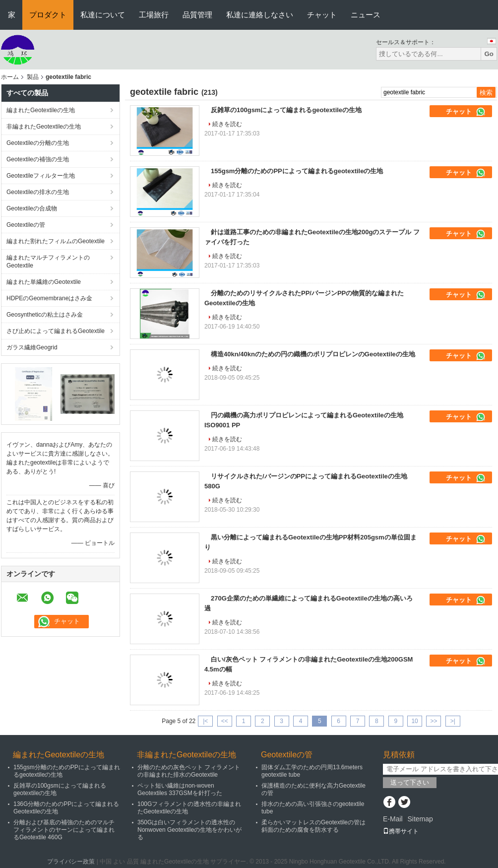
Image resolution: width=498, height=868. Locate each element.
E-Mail (393, 819)
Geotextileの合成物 (32, 208)
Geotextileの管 (26, 225)
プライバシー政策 (71, 862)
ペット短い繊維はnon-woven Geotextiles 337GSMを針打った (180, 789)
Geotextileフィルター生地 (41, 176)
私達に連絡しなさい (260, 15)
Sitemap (420, 819)
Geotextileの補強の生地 (38, 159)
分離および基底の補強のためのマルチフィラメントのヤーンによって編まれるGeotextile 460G (64, 830)
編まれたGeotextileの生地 (41, 110)
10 (414, 721)
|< (205, 721)
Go (489, 54)
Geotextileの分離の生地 (38, 143)
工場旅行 (154, 15)
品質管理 (197, 15)
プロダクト (48, 15)
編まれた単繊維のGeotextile (44, 282)
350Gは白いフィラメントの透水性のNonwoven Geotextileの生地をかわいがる (189, 830)
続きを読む (227, 124)
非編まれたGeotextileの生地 (44, 127)
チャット (322, 15)
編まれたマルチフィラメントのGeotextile (48, 262)
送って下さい (410, 782)
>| (453, 721)
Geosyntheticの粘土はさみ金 (45, 315)
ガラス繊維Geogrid (32, 347)
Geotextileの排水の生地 (38, 192)
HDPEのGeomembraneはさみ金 (49, 298)
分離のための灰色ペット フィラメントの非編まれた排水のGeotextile (189, 771)
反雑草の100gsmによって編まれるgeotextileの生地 (286, 110)
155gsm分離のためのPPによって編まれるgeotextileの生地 (297, 171)
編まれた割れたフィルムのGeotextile (56, 241)
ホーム (10, 77)
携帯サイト (401, 831)
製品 (33, 77)
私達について (103, 15)
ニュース (366, 15)
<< (225, 721)
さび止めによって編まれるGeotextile (56, 331)
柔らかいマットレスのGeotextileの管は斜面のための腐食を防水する (313, 826)
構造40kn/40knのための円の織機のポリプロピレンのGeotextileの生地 (313, 354)
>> (434, 721)
